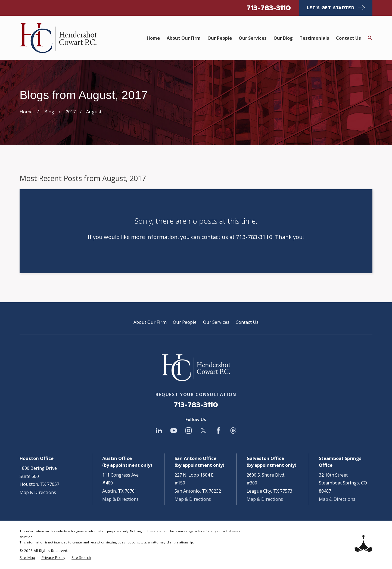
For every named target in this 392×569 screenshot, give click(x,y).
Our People (185, 322)
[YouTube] (174, 430)
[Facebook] (218, 430)
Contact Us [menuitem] (349, 38)
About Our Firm (150, 322)
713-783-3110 (269, 8)
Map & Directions (38, 492)
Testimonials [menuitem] (314, 38)
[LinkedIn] (159, 430)
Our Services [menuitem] (253, 38)
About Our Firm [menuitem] (184, 38)
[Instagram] (189, 430)
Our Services (216, 322)
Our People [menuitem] (220, 38)
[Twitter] (203, 430)
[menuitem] (27, 558)
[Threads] (233, 430)
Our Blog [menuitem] (283, 38)
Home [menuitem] (153, 38)
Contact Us (247, 322)
